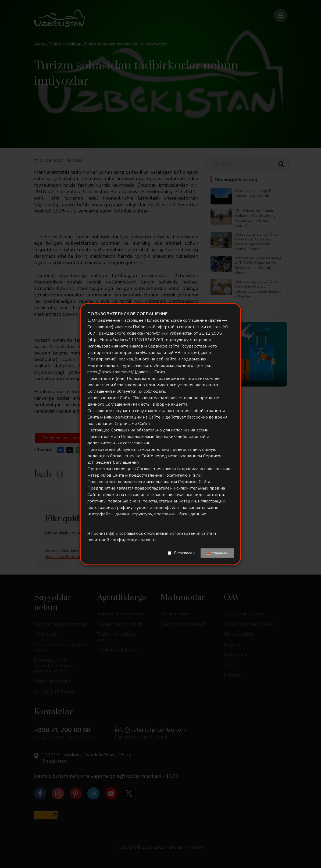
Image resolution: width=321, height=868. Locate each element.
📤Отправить (217, 553)
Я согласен (185, 553)
